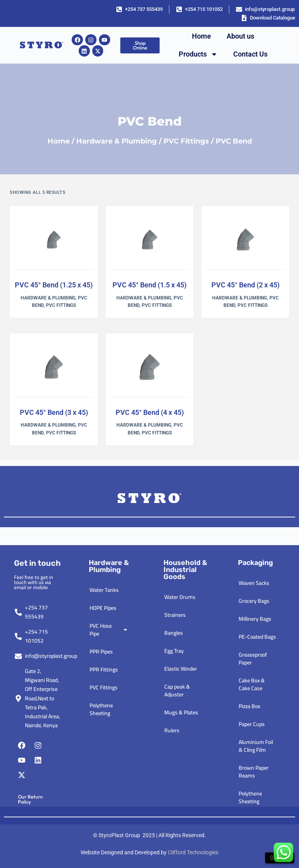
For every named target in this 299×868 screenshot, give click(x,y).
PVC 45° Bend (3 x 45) (54, 412)
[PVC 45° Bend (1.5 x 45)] (149, 240)
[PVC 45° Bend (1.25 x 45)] (54, 240)
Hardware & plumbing (109, 714)
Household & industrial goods (185, 718)
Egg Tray (174, 799)
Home (201, 36)
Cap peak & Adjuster (177, 839)
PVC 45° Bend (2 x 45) (245, 285)
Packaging (255, 711)
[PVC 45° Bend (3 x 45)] (54, 368)
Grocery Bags (254, 749)
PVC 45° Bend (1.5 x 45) (149, 285)
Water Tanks (104, 738)
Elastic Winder (181, 817)
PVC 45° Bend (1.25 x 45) (54, 285)
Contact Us (250, 54)
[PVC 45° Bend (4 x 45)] (149, 368)
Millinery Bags (255, 767)
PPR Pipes (101, 800)
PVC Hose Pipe (109, 778)
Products (198, 54)
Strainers (175, 763)
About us (240, 36)
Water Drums (180, 745)
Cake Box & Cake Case (252, 833)
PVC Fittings (186, 141)
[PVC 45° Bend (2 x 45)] (245, 240)
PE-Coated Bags (257, 785)
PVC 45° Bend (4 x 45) (150, 412)
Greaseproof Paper (253, 807)
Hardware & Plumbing (117, 141)
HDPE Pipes (103, 756)
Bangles (174, 781)
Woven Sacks (254, 731)
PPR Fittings (104, 818)
